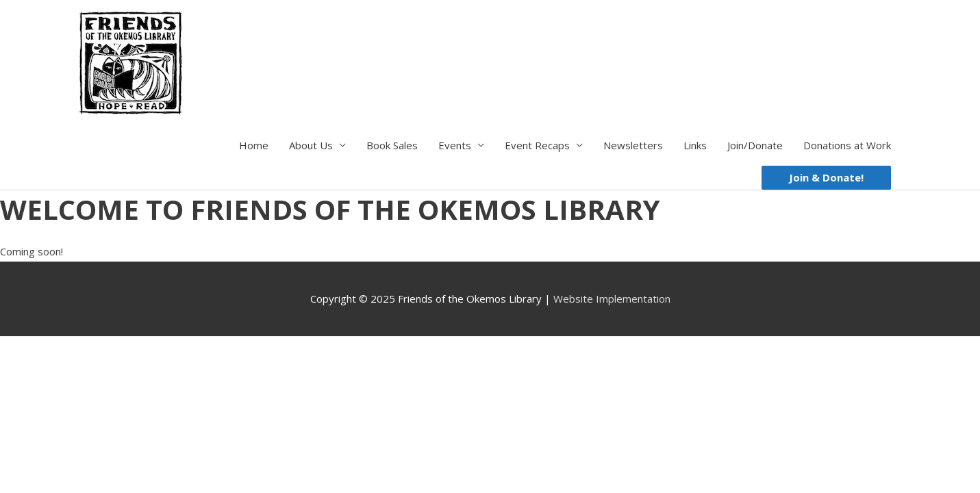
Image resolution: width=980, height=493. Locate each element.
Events (455, 145)
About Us (311, 145)
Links (695, 145)
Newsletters (633, 145)
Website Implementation (612, 299)
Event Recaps (537, 145)
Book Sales (392, 145)
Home (254, 145)
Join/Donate (755, 145)
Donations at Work (847, 145)
